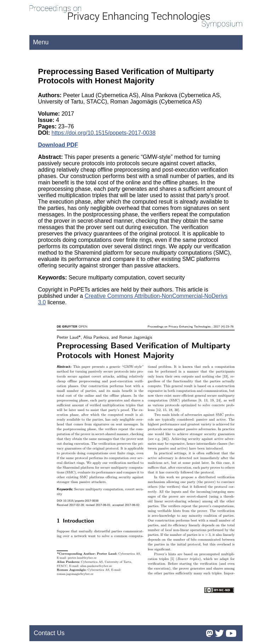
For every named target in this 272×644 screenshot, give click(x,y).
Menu (41, 42)
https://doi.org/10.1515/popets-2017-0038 (104, 133)
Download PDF (58, 145)
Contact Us (49, 633)
